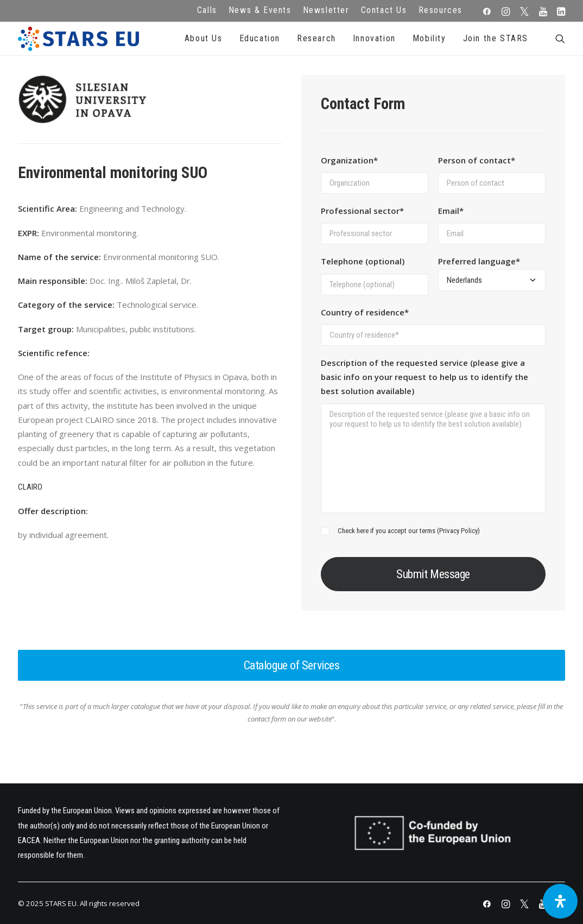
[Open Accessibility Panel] (560, 901)
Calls (207, 10)
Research (316, 38)
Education (260, 38)
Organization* (349, 160)
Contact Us (384, 10)
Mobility (429, 38)
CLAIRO (30, 487)
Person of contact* (477, 160)
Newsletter (326, 10)
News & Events (260, 10)
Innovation (374, 38)
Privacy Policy (458, 531)
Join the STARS (496, 38)
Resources (441, 10)
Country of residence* (365, 312)
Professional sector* (362, 211)
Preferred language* (479, 261)
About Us (204, 38)
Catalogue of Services (292, 665)
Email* (451, 211)
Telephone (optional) (363, 261)
